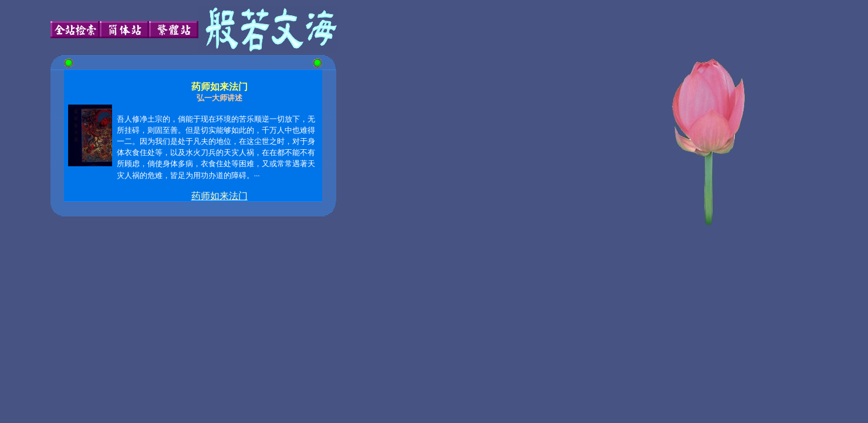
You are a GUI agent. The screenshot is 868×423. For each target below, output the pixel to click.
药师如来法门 (219, 196)
